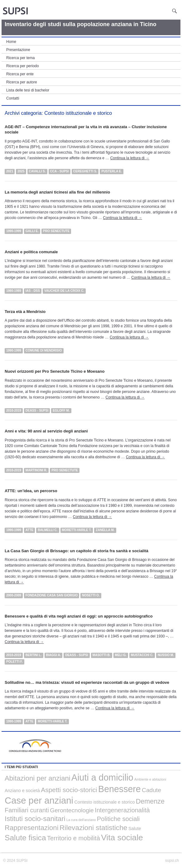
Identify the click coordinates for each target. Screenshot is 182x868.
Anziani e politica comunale (31, 252)
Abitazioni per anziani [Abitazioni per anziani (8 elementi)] (38, 778)
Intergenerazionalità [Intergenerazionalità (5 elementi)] (122, 810)
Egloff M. (61, 411)
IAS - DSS (33, 291)
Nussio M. (166, 655)
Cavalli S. (37, 171)
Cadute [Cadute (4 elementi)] (151, 790)
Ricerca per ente (20, 74)
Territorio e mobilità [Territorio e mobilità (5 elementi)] (74, 838)
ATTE (29, 530)
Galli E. (32, 231)
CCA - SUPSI (60, 171)
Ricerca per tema (20, 58)
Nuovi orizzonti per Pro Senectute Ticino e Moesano (55, 371)
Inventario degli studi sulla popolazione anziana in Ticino (81, 24)
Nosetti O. (91, 595)
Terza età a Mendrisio (25, 312)
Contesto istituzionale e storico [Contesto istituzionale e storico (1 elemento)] (104, 802)
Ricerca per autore (22, 82)
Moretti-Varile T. (77, 530)
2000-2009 (14, 595)
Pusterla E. (112, 171)
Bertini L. (34, 655)
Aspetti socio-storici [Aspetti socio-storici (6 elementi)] (69, 790)
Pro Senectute (56, 231)
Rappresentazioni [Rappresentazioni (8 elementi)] (32, 828)
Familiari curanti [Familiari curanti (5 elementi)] (27, 810)
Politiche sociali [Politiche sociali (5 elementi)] (118, 819)
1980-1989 (14, 291)
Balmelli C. (48, 530)
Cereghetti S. (85, 171)
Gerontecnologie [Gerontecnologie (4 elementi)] (72, 810)
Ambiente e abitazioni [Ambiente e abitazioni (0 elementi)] (150, 779)
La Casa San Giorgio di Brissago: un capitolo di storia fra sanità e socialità (77, 551)
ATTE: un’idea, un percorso (31, 491)
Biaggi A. (54, 655)
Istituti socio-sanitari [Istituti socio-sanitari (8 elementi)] (35, 819)
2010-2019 (14, 411)
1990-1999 (14, 231)
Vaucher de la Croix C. (64, 291)
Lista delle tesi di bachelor (28, 90)
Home (11, 42)
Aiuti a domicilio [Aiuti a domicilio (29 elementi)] (102, 777)
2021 (10, 171)
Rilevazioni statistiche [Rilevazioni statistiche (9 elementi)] (93, 828)
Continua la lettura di (130, 158)
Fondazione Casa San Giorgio (52, 595)
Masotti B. (102, 655)
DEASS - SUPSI (37, 411)
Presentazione (18, 50)
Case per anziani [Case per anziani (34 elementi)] (39, 800)
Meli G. (121, 655)
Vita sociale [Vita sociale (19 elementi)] (122, 838)
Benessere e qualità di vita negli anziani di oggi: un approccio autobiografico (79, 616)
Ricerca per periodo (23, 66)
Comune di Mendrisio (44, 350)
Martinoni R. (36, 470)
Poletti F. (14, 662)
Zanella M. (105, 530)
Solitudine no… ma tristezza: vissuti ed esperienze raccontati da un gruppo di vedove (87, 682)
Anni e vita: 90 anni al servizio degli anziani (46, 431)
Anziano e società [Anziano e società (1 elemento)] (22, 791)
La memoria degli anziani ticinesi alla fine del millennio (57, 192)
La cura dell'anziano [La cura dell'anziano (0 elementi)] (81, 820)
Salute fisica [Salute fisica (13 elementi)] (25, 838)
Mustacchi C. (142, 655)
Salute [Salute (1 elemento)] (135, 828)
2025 (21, 171)
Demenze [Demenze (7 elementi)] (150, 801)
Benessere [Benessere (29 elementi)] (120, 789)
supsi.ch (172, 861)
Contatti (13, 98)
